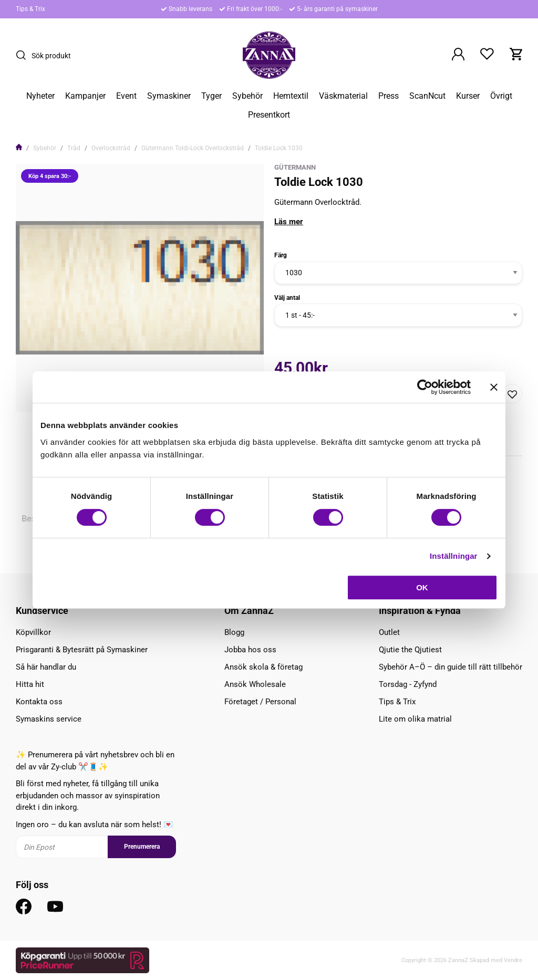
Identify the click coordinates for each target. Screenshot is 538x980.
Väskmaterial (343, 96)
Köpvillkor (33, 632)
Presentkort (269, 115)
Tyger (211, 96)
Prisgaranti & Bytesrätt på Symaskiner (82, 650)
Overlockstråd (111, 148)
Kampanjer (85, 96)
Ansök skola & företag (263, 667)
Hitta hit (30, 684)
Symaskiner (169, 96)
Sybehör (247, 96)
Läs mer (289, 222)
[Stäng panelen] (494, 387)
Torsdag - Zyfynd (408, 684)
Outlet (389, 632)
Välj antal (287, 298)
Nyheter (40, 96)
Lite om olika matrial (415, 719)
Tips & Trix (30, 9)
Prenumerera (142, 847)
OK (422, 587)
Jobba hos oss (250, 650)
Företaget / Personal (260, 702)
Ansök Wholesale (255, 684)
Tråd (74, 148)
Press (389, 96)
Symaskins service (49, 719)
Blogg (234, 632)
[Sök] (24, 55)
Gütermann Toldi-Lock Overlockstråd (193, 148)
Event (126, 96)
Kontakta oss (39, 702)
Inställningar (453, 556)
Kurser (468, 96)
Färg (281, 255)
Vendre (513, 960)
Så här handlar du (46, 667)
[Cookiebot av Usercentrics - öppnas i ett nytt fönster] (425, 387)
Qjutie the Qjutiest (410, 650)
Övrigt (501, 96)
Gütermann (295, 167)
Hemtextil (291, 96)
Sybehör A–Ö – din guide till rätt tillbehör (451, 667)
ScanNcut (427, 96)
